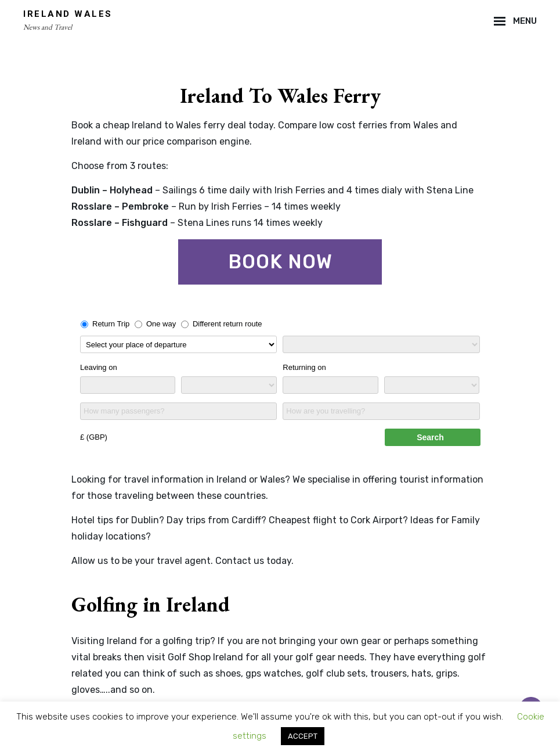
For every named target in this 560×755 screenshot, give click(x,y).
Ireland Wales (68, 14)
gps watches (273, 673)
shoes (228, 673)
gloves (86, 690)
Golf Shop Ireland (205, 657)
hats (421, 673)
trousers (389, 673)
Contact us (240, 561)
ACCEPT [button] (303, 736)
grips (447, 673)
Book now (280, 262)
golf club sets (336, 673)
